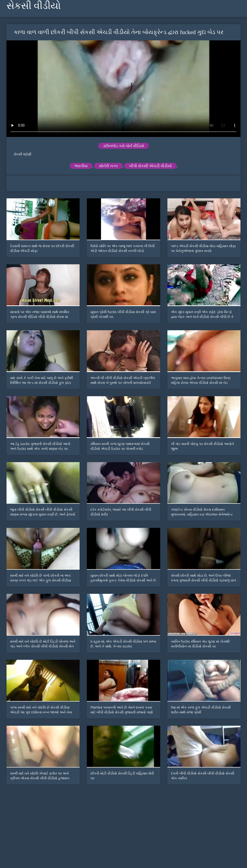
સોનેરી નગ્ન (108, 166)
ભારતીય (81, 166)
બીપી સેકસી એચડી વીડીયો (150, 166)
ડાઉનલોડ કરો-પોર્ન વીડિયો (123, 146)
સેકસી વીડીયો (34, 6)
